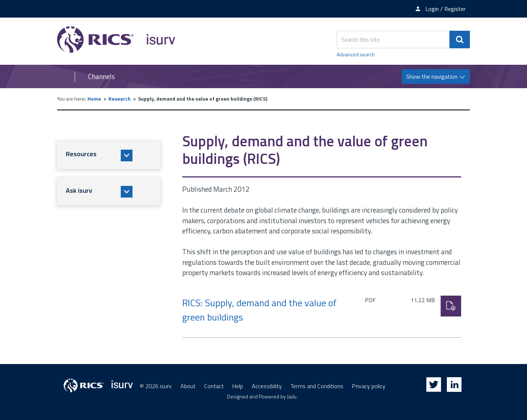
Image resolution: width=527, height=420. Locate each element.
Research (119, 99)
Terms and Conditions (317, 386)
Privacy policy (369, 386)
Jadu (292, 396)
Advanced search (356, 54)
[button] (109, 155)
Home (94, 99)
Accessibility (267, 386)
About (188, 386)
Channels (102, 76)
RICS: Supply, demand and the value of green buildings (259, 310)
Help (238, 386)
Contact (214, 386)
